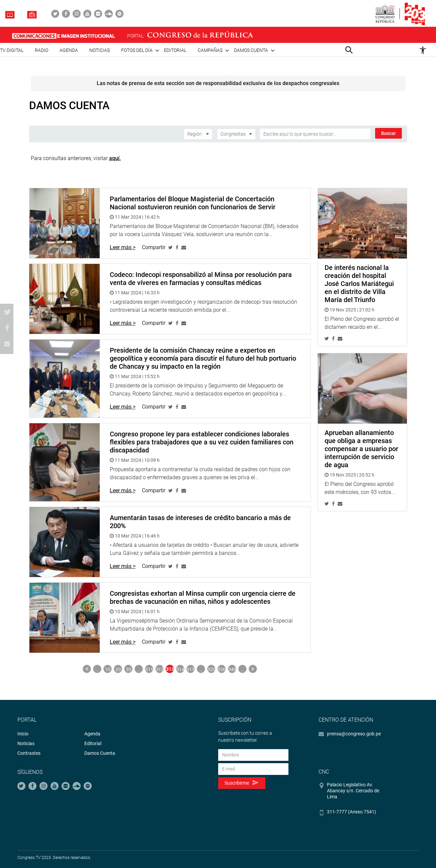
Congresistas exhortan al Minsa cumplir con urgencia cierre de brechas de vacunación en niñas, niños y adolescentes (203, 597)
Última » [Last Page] (253, 669)
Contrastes (29, 753)
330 (222, 669)
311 (149, 669)
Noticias (100, 50)
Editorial (175, 50)
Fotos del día (137, 50)
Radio (41, 50)
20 (118, 669)
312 (160, 669)
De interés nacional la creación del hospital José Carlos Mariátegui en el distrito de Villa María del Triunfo (359, 284)
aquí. (115, 158)
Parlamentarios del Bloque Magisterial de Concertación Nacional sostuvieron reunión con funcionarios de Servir (193, 203)
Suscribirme (241, 783)
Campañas (210, 50)
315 (191, 669)
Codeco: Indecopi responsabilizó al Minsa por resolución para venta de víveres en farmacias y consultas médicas (201, 279)
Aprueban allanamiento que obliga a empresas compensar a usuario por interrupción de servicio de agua (361, 449)
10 (108, 669)
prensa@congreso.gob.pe (354, 734)
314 (180, 669)
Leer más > (123, 247)
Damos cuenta (251, 50)
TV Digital (12, 50)
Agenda (69, 50)
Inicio (23, 734)
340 (232, 669)
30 (128, 669)
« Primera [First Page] (87, 669)
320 (211, 669)
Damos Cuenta (100, 753)
